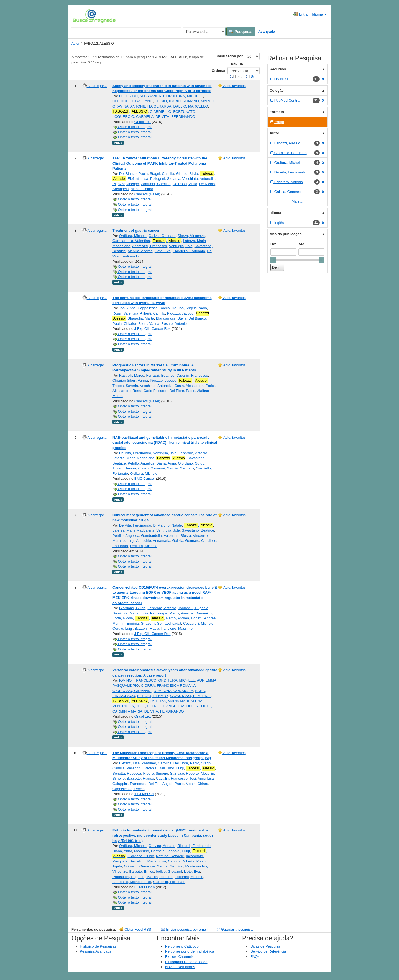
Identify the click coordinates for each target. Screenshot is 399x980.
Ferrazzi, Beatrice (160, 375)
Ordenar (219, 71)
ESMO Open (145, 887)
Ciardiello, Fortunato (189, 251)
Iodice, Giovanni (169, 871)
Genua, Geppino (170, 866)
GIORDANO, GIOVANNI (132, 691)
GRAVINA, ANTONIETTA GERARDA (142, 106)
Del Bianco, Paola (133, 174)
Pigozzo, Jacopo (126, 184)
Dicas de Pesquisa (265, 946)
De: (273, 244)
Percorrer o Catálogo (182, 946)
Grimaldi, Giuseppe (139, 866)
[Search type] (204, 32)
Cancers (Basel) (147, 194)
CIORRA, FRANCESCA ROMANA (168, 686)
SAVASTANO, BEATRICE (190, 696)
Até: (302, 244)
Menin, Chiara (142, 189)
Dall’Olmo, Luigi (171, 768)
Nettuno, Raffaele (170, 856)
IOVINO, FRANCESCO (138, 680)
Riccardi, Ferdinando (194, 846)
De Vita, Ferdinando (135, 453)
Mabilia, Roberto (159, 877)
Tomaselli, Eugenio (193, 608)
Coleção (277, 90)
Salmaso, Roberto (184, 773)
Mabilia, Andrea (140, 251)
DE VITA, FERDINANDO (175, 117)
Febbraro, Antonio (193, 453)
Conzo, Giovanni (152, 468)
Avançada (267, 31)
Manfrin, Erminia (126, 623)
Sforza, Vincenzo (191, 236)
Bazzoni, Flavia (147, 628)
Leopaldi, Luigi (178, 851)
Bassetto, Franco (140, 778)
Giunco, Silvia (187, 174)
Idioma (319, 14)
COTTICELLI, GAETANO (133, 101)
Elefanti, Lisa (138, 179)
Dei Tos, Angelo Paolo (189, 308)
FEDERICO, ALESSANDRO (142, 96)
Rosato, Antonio (174, 324)
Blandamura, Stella (171, 318)
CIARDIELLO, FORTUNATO (173, 112)
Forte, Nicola (123, 618)
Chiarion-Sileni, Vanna (141, 324)
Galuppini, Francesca (130, 784)
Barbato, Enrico (142, 871)
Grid (252, 77)
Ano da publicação (286, 234)
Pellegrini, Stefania (165, 179)
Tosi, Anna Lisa (202, 778)
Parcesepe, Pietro (164, 613)
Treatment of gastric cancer (136, 230)
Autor (76, 44)
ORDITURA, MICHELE (185, 96)
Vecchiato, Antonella (199, 179)
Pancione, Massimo (177, 628)
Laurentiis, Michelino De (132, 882)
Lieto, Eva (163, 251)
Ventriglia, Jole (181, 246)
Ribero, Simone (156, 773)
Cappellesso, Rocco (154, 308)
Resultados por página (230, 60)
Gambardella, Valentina (131, 241)
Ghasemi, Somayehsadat (161, 623)
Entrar (301, 14)
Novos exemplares (180, 967)
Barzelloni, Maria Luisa (148, 861)
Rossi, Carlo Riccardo (150, 391)
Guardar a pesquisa (235, 929)
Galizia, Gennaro (162, 236)
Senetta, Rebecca (127, 773)
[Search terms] (126, 32)
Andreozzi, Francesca (150, 246)
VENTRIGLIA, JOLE (129, 706)
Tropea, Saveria (125, 386)
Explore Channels (179, 957)
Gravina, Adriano (162, 846)
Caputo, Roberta (181, 861)
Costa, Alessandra (189, 386)
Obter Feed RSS (135, 929)
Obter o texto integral (132, 127)
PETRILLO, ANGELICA (166, 706)
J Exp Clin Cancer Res (153, 329)
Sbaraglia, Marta (141, 318)
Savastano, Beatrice (198, 530)
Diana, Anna (166, 463)
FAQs (255, 957)
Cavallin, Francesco (192, 375)
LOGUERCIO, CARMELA (133, 117)
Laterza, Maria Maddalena (133, 458)
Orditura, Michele (133, 236)
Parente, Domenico (196, 613)
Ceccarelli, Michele (198, 623)
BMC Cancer (145, 478)
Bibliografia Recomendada (186, 962)
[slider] (273, 260)
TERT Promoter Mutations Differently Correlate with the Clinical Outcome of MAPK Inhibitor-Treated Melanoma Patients (160, 163)
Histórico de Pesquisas (98, 946)
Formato (277, 112)
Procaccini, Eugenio (128, 877)
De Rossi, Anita (185, 184)
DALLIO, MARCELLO (191, 106)
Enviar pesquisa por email (185, 929)
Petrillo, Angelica (141, 463)
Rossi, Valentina (125, 313)
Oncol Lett (143, 122)
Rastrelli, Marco (132, 375)
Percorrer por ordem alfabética (190, 951)
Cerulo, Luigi (123, 628)
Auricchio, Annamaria (153, 541)
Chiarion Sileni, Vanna (130, 380)
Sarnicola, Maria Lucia (130, 613)
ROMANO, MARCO (198, 101)
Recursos (278, 69)
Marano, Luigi (123, 541)
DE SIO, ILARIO (168, 101)
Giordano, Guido (191, 463)
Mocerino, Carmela (149, 851)
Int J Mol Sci (144, 794)
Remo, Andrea (177, 618)
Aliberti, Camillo (153, 313)
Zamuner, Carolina (156, 184)
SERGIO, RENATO (153, 696)
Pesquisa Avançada (96, 951)
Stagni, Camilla (162, 174)
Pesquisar (241, 32)
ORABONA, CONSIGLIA (173, 691)
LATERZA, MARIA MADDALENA (176, 701)
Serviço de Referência (268, 951)
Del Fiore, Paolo (182, 391)
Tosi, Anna (127, 308)
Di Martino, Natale (167, 525)
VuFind (81, 16)
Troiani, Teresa (124, 468)
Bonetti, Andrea (204, 618)
